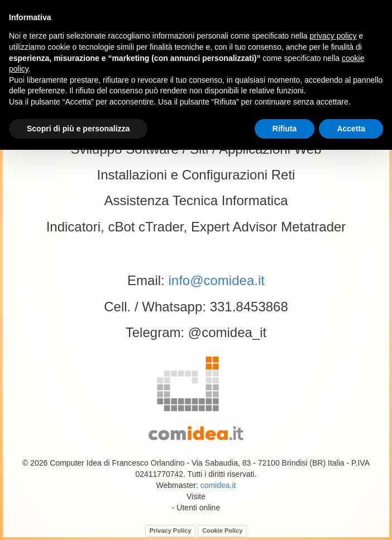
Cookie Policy (222, 530)
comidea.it (218, 485)
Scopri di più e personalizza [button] (78, 129)
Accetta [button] (351, 129)
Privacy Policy (171, 530)
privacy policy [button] (333, 36)
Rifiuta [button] (285, 129)
